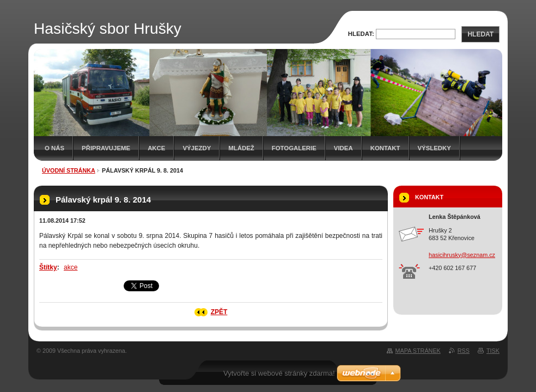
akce (71, 267)
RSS (464, 351)
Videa (343, 148)
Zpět (219, 312)
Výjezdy (197, 148)
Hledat (480, 34)
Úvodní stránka (69, 170)
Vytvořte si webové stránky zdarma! (279, 373)
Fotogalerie (294, 148)
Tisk (493, 351)
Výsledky (434, 148)
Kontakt (385, 148)
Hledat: (361, 34)
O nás (54, 148)
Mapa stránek (418, 351)
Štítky (48, 267)
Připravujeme (106, 148)
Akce (156, 148)
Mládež (241, 148)
